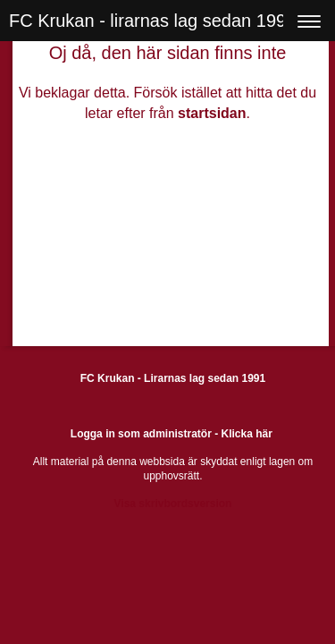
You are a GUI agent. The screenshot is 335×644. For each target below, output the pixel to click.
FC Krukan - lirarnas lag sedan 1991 (152, 21)
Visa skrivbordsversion (173, 504)
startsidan (212, 113)
